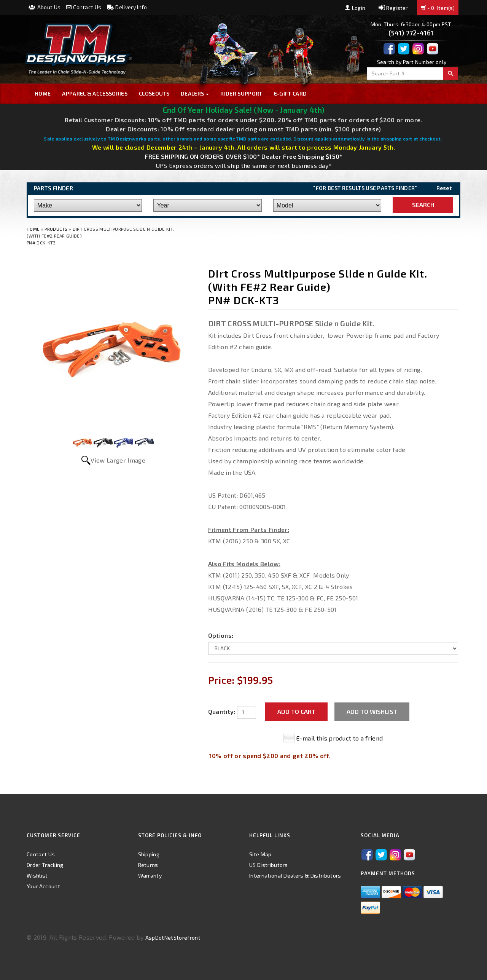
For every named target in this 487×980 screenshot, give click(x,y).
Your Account (43, 886)
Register (393, 8)
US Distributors (269, 865)
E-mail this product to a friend (339, 738)
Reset (444, 188)
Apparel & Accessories (95, 93)
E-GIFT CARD (290, 93)
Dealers (195, 93)
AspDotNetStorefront (173, 938)
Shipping (149, 854)
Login (355, 8)
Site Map (260, 854)
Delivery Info (127, 7)
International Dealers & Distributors (295, 875)
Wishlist (37, 875)
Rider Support (241, 93)
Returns (148, 865)
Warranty (150, 875)
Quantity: (222, 711)
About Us (45, 7)
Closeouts (154, 93)
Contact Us (84, 7)
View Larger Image (118, 460)
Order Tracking (45, 865)
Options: (221, 635)
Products (56, 229)
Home (43, 93)
